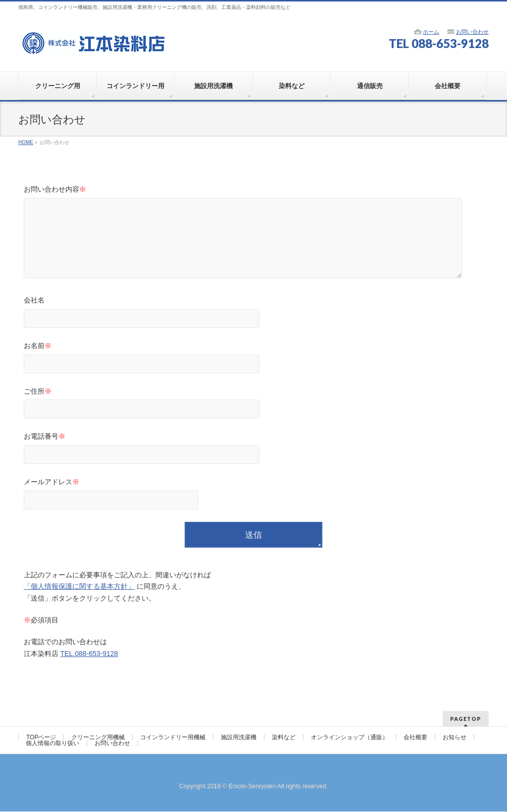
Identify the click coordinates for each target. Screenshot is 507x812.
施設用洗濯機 (239, 738)
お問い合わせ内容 (254, 242)
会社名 (254, 328)
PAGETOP (466, 719)
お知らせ (455, 738)
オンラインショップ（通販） (350, 738)
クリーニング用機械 (98, 738)
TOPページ (41, 738)
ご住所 (254, 419)
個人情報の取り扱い (52, 744)
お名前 (254, 374)
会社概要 (415, 738)
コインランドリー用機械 (173, 738)
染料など (284, 738)
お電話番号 (254, 464)
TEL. (89, 668)
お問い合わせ (472, 32)
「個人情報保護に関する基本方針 (76, 601)
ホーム (431, 32)
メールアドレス (254, 510)
